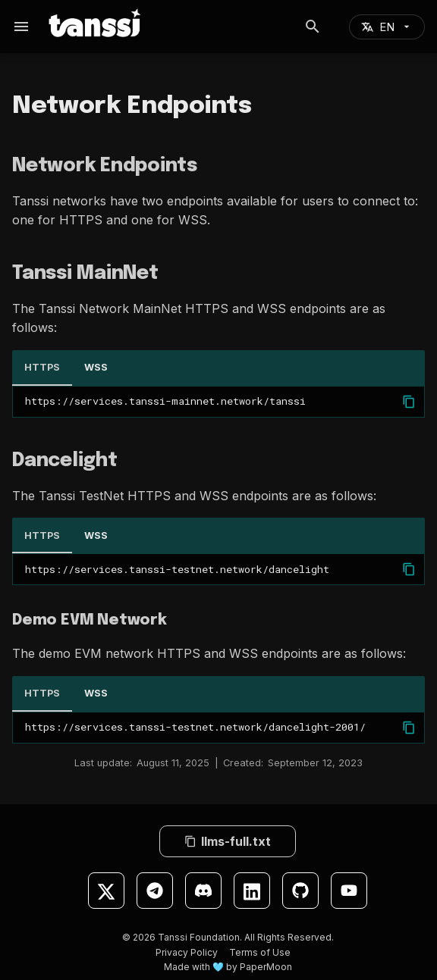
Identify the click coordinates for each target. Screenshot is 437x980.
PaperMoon (266, 967)
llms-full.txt (228, 841)
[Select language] (387, 27)
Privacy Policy (187, 952)
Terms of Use (260, 952)
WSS (96, 367)
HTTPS (42, 367)
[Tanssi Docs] (115, 23)
